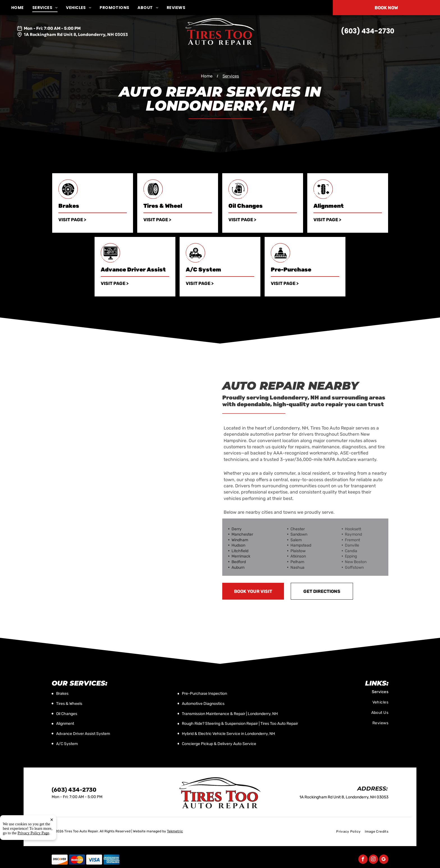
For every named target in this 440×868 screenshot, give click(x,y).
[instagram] (373, 860)
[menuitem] (22, 8)
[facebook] (363, 860)
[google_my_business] (384, 860)
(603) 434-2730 (368, 31)
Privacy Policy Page (34, 833)
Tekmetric (175, 831)
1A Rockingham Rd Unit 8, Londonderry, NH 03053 (76, 34)
